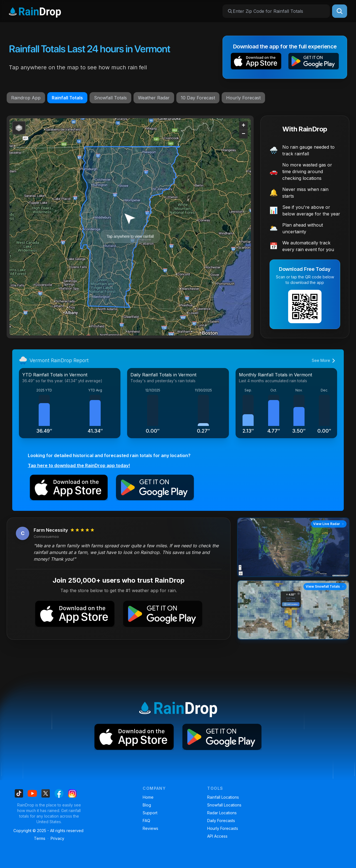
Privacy (57, 838)
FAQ (146, 821)
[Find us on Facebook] (59, 793)
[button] (256, 62)
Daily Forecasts (221, 821)
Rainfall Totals (67, 98)
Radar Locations (222, 813)
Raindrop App (26, 98)
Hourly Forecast (243, 98)
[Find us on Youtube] (32, 793)
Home (148, 797)
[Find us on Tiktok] (19, 793)
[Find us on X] (46, 793)
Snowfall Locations (224, 805)
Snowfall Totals (110, 98)
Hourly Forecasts (223, 828)
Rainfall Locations (223, 797)
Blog (147, 805)
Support (150, 813)
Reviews (150, 828)
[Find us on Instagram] (72, 793)
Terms (40, 838)
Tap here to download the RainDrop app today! (79, 465)
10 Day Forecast (198, 98)
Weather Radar (154, 98)
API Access (217, 836)
